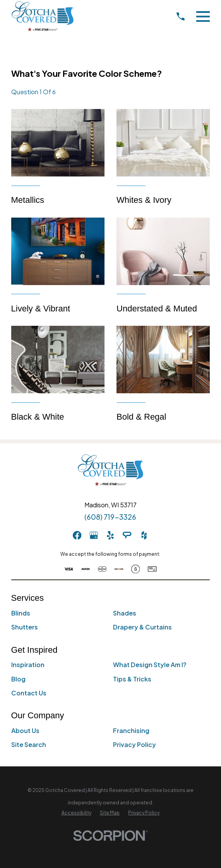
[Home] (43, 16)
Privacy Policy (134, 744)
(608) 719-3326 (110, 517)
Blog (18, 679)
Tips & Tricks (132, 679)
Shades (125, 613)
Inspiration (28, 665)
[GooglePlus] (94, 535)
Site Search (29, 744)
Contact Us (29, 693)
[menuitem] (76, 813)
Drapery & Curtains (142, 627)
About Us (25, 731)
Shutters (25, 627)
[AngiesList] (127, 535)
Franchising (131, 731)
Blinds (21, 613)
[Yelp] (110, 535)
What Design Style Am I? (150, 665)
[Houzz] (144, 535)
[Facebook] (77, 535)
